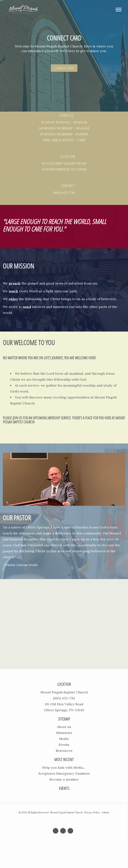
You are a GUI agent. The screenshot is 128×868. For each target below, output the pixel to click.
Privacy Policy (92, 812)
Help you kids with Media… (64, 767)
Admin (105, 812)
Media (64, 739)
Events (64, 745)
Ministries (64, 733)
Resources (64, 751)
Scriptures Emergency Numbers (64, 773)
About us (64, 727)
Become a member (64, 779)
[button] (10, 56)
